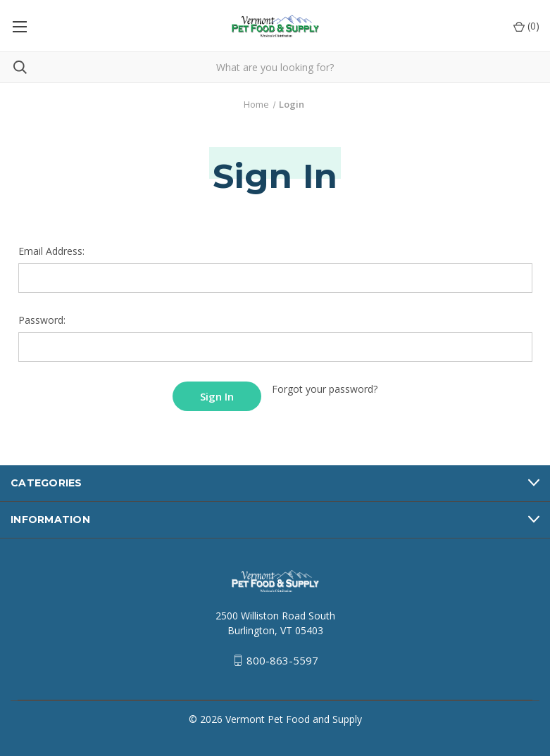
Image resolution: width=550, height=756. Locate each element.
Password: (42, 320)
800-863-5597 (282, 660)
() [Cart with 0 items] (526, 26)
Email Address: (51, 251)
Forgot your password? (325, 389)
